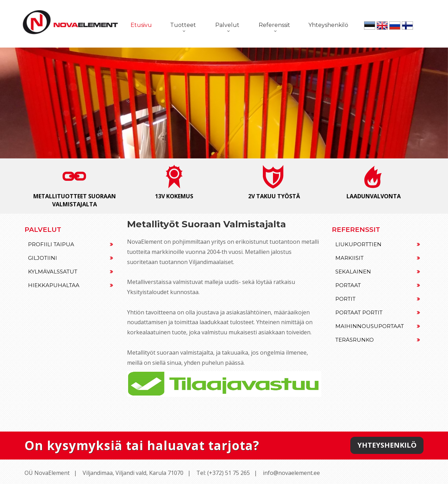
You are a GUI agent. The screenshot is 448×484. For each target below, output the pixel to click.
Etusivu (141, 25)
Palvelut (227, 25)
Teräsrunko (378, 340)
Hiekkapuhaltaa (71, 285)
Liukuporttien (378, 244)
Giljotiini (71, 258)
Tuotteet (183, 25)
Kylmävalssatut (71, 272)
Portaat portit (378, 312)
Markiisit (378, 258)
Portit (378, 299)
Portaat (378, 285)
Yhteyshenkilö (328, 25)
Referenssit (274, 25)
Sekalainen (378, 272)
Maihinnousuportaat (378, 326)
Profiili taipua (71, 244)
